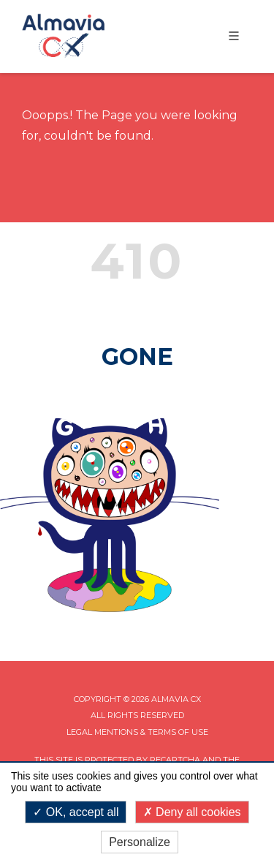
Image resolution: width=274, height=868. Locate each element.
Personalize (140, 842)
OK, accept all (76, 812)
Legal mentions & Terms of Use (137, 732)
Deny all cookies (192, 812)
